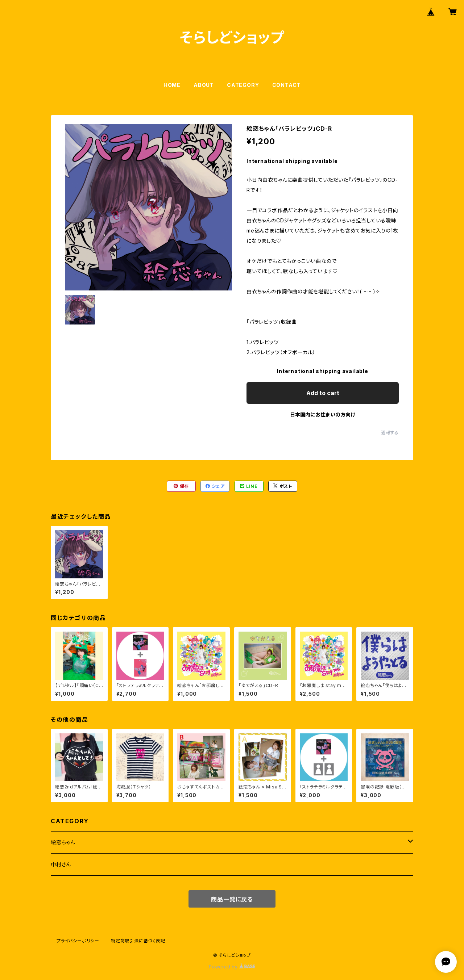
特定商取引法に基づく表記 (138, 941)
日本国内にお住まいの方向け (323, 414)
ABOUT (204, 85)
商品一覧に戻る (232, 899)
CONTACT (287, 85)
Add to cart (323, 393)
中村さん (61, 864)
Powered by (232, 967)
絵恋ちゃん (63, 842)
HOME (172, 85)
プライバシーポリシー (78, 941)
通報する (390, 433)
